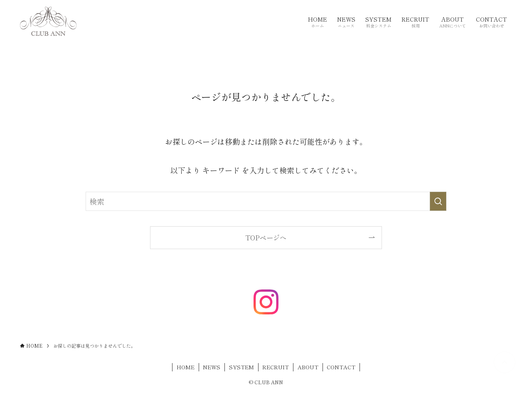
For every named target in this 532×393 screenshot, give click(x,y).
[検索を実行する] (438, 201)
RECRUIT (276, 367)
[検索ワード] (266, 201)
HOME (186, 367)
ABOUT (308, 367)
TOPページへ (266, 237)
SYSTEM (241, 367)
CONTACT (341, 367)
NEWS (212, 367)
